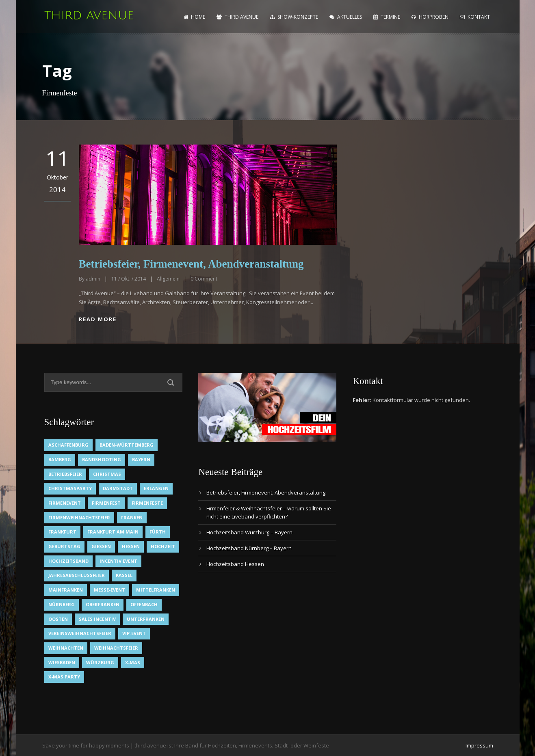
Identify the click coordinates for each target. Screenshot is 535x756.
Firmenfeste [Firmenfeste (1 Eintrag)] (147, 503)
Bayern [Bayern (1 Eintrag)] (141, 459)
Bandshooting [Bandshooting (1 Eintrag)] (102, 459)
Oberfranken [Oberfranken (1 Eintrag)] (103, 604)
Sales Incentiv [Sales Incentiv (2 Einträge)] (97, 619)
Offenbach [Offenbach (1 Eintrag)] (144, 604)
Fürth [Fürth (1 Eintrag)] (158, 532)
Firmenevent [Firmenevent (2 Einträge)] (65, 503)
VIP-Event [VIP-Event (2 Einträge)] (134, 633)
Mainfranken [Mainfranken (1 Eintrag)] (66, 590)
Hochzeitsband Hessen (235, 564)
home (194, 17)
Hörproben (430, 17)
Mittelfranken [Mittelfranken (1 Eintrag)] (156, 590)
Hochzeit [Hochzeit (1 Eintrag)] (163, 546)
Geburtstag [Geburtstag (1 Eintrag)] (64, 546)
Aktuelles (346, 17)
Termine (387, 17)
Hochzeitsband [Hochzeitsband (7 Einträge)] (68, 561)
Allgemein (168, 279)
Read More (98, 319)
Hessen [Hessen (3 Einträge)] (131, 546)
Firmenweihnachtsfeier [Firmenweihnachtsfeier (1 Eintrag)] (79, 517)
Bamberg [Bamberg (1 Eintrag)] (60, 459)
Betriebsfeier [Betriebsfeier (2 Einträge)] (65, 474)
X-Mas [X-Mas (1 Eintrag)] (133, 662)
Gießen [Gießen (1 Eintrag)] (101, 546)
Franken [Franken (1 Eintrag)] (132, 517)
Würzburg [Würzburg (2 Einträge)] (100, 662)
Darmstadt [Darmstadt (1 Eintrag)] (118, 488)
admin (93, 279)
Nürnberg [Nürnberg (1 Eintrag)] (62, 604)
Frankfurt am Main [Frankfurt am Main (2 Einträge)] (113, 532)
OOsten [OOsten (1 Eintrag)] (58, 619)
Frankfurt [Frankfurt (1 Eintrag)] (62, 532)
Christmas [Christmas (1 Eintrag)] (107, 474)
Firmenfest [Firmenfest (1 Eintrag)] (106, 503)
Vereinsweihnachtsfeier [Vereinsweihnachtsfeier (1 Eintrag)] (80, 633)
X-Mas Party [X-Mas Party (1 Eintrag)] (64, 677)
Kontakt (475, 17)
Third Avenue (237, 17)
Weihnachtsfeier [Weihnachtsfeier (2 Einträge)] (116, 648)
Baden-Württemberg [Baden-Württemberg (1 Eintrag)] (127, 445)
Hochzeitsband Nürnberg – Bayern (249, 548)
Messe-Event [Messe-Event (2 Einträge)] (109, 590)
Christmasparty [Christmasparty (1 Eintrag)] (70, 488)
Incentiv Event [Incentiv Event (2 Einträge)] (118, 561)
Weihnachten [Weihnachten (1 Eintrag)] (66, 648)
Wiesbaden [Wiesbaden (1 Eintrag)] (62, 662)
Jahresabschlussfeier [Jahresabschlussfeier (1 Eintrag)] (77, 575)
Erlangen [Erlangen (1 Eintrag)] (156, 488)
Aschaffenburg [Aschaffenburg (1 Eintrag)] (68, 445)
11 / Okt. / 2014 (129, 279)
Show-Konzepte (294, 17)
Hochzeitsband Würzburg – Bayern (249, 532)
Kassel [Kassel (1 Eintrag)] (124, 575)
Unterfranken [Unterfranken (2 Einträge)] (146, 619)
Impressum (479, 745)
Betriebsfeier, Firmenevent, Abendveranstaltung (191, 264)
